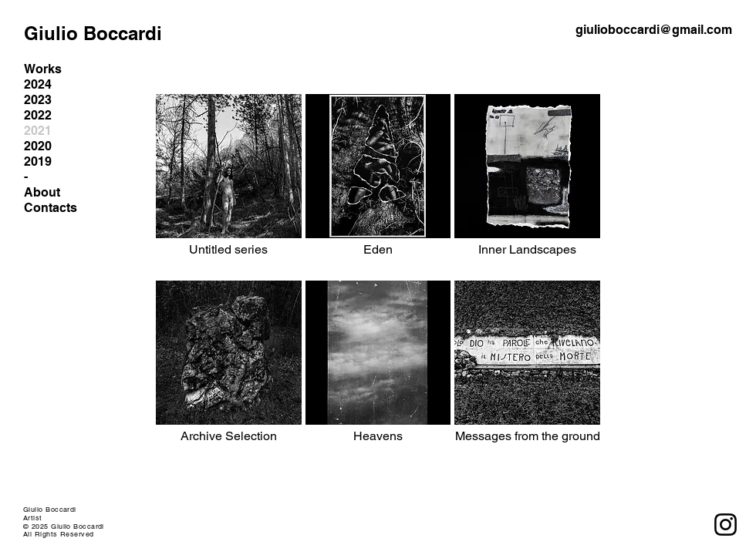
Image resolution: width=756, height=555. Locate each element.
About (42, 192)
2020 (38, 146)
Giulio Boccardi (93, 33)
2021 (38, 131)
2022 (38, 115)
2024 (38, 84)
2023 (38, 100)
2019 (38, 161)
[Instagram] (726, 525)
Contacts (51, 208)
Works (43, 69)
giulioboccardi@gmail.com (654, 30)
